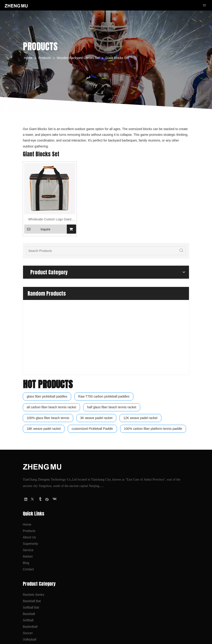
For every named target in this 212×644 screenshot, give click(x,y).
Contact (28, 481)
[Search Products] (102, 251)
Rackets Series (34, 507)
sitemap (170, 638)
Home (27, 436)
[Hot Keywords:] (181, 251)
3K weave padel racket (96, 330)
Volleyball (30, 551)
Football (28, 558)
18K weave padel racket (44, 341)
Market (28, 468)
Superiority (30, 456)
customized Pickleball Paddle (92, 341)
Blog (26, 475)
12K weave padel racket (140, 330)
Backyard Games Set (38, 564)
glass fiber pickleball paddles (47, 308)
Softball (28, 532)
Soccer (28, 545)
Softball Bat (31, 519)
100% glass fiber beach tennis (48, 330)
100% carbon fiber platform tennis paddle (153, 341)
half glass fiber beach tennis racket (112, 319)
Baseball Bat (32, 513)
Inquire (37, 229)
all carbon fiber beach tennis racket (51, 319)
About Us (29, 449)
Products (29, 443)
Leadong (151, 638)
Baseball (29, 526)
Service (28, 462)
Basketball (30, 539)
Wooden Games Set (37, 571)
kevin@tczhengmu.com (45, 610)
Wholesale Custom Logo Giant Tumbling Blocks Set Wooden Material (50, 220)
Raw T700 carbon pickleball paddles (104, 308)
